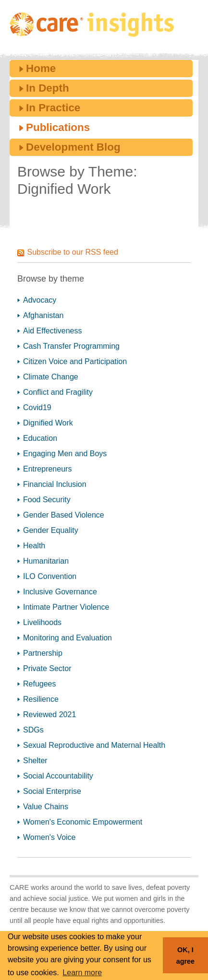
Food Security (47, 500)
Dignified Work (48, 423)
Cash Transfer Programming (71, 346)
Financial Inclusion (55, 484)
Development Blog (73, 147)
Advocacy (40, 300)
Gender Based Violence (64, 515)
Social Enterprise (52, 791)
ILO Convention (50, 576)
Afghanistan (43, 315)
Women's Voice (49, 837)
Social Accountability (58, 776)
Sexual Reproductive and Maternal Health (94, 745)
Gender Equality (51, 530)
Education (40, 438)
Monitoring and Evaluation (67, 638)
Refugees (40, 684)
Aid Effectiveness (52, 331)
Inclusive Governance (60, 592)
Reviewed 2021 (49, 714)
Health (34, 546)
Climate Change (51, 377)
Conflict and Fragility (58, 392)
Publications (58, 127)
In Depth (48, 88)
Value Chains (46, 807)
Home (41, 68)
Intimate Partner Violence (66, 607)
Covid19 (37, 407)
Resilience (41, 699)
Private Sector (47, 668)
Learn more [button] (82, 973)
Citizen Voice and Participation (75, 361)
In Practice (53, 108)
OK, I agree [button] (185, 956)
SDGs (33, 730)
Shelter (35, 761)
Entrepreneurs (47, 469)
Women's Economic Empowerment (83, 822)
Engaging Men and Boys (65, 454)
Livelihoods (42, 622)
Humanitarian (46, 561)
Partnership (43, 653)
